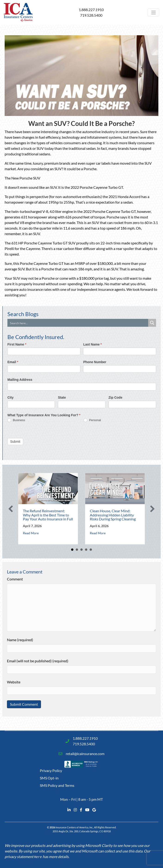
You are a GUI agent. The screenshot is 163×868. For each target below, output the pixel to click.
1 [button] (72, 550)
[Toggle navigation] (154, 13)
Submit (15, 442)
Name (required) (20, 640)
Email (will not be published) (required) (38, 661)
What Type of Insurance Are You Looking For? (44, 415)
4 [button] (86, 550)
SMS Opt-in (49, 778)
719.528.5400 (91, 15)
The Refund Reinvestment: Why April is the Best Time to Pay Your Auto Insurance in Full (48, 515)
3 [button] (81, 550)
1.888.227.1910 (91, 10)
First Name (17, 344)
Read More (31, 533)
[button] (11, 509)
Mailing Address (20, 380)
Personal (92, 420)
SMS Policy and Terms (57, 785)
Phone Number (95, 362)
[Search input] (78, 323)
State (62, 397)
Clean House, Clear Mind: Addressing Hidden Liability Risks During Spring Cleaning (113, 515)
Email (13, 362)
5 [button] (91, 550)
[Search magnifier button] (152, 323)
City (10, 397)
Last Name (92, 344)
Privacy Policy (51, 770)
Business (16, 420)
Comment (15, 579)
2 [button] (77, 550)
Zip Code (116, 397)
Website (14, 682)
